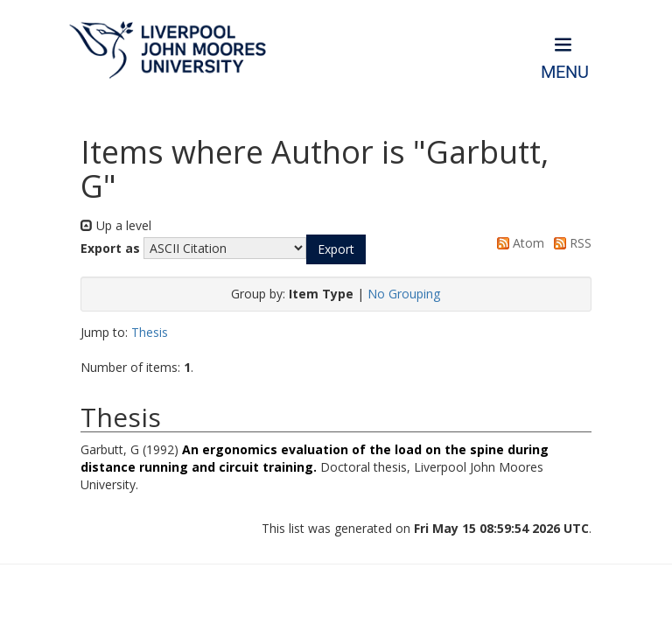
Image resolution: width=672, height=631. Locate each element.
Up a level (116, 225)
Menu (565, 72)
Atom (518, 243)
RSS (570, 243)
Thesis (150, 332)
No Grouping (404, 294)
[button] (336, 249)
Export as (110, 248)
